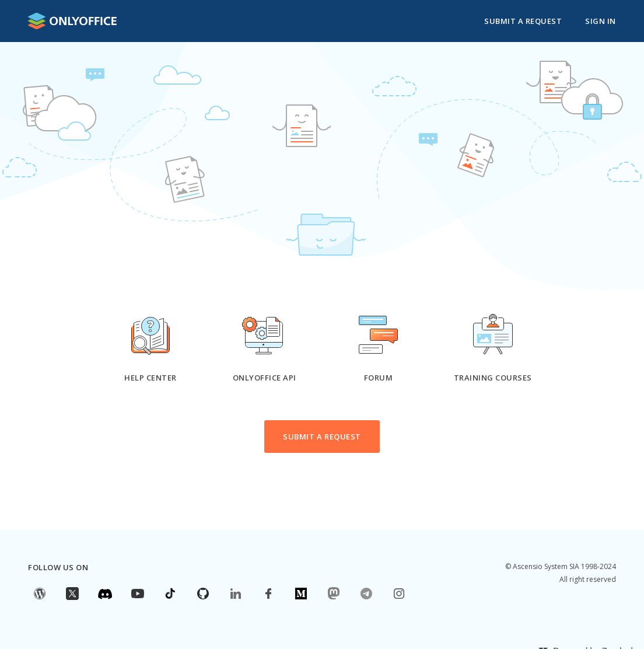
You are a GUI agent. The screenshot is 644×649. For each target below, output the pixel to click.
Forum (379, 378)
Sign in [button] (601, 21)
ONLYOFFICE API (265, 378)
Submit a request (523, 21)
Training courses (493, 378)
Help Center (150, 378)
